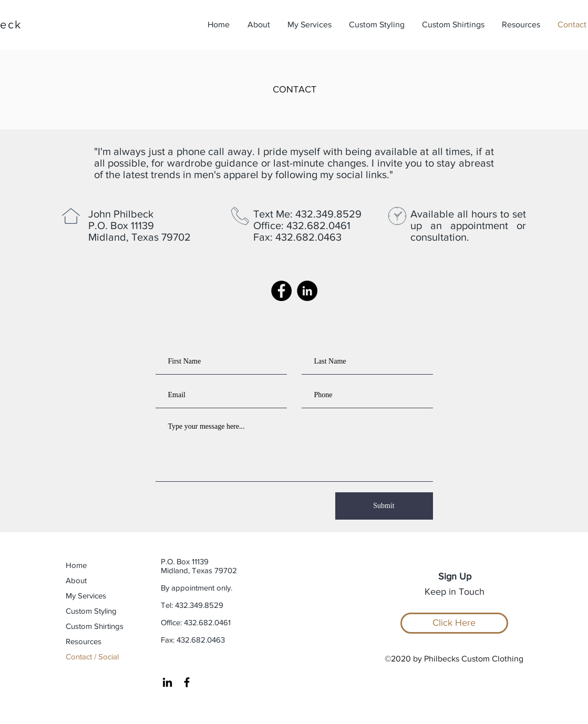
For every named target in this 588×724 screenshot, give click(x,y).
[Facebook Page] (281, 291)
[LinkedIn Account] (307, 291)
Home (76, 565)
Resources (84, 641)
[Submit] (384, 506)
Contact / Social (92, 656)
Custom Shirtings (95, 626)
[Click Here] (454, 623)
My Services (86, 596)
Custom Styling (91, 611)
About (76, 580)
